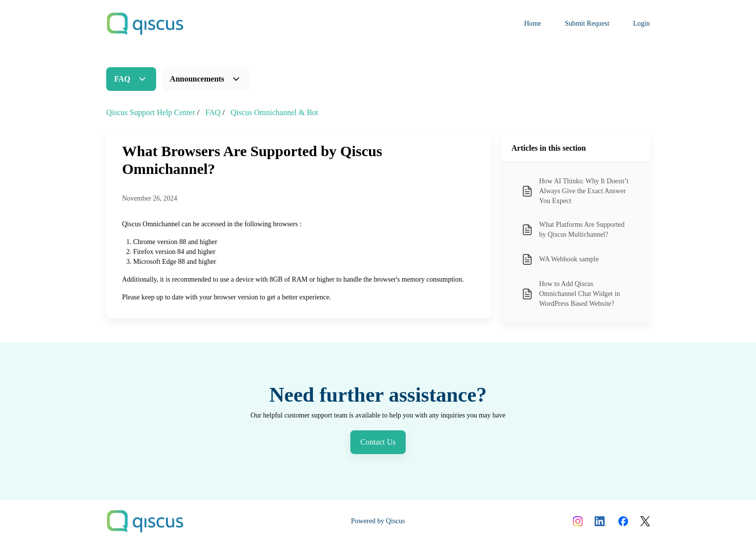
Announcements (197, 79)
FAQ (122, 79)
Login (641, 23)
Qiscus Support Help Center (151, 112)
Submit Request (587, 23)
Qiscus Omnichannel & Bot (274, 112)
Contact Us (378, 442)
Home (533, 23)
